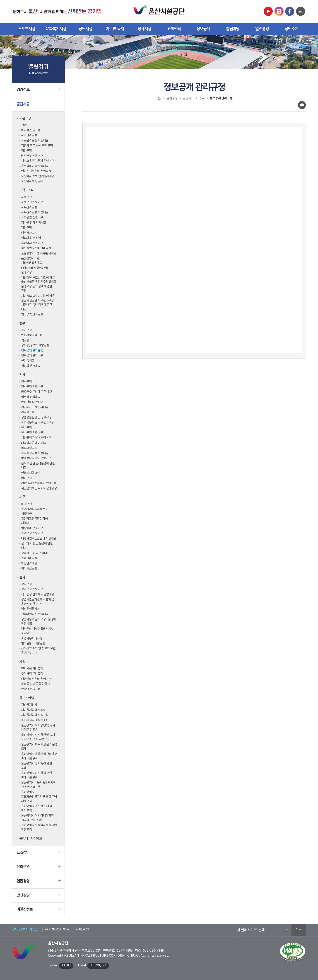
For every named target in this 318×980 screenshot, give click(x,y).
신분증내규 (28, 361)
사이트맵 (82, 929)
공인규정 (26, 330)
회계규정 (26, 504)
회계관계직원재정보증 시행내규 (34, 512)
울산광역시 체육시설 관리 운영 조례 (39, 747)
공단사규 (39, 106)
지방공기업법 (29, 705)
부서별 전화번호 (57, 929)
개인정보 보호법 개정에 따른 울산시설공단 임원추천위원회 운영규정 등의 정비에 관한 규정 (39, 284)
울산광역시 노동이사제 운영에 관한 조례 (39, 827)
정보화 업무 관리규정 (34, 238)
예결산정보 (39, 911)
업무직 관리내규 (31, 397)
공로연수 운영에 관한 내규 (37, 392)
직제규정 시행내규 (32, 202)
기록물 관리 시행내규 (34, 223)
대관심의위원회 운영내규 (36, 679)
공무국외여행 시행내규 (35, 166)
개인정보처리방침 (25, 929)
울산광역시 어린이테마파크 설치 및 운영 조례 (37, 818)
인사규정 (26, 382)
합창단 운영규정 (31, 689)
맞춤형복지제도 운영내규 (36, 458)
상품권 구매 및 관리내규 (35, 553)
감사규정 (26, 584)
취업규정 (26, 151)
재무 (22, 497)
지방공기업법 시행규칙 (35, 715)
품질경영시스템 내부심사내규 (39, 253)
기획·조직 (26, 190)
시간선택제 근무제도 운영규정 (39, 488)
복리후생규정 (29, 448)
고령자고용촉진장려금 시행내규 (34, 521)
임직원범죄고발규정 (33, 643)
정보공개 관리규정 (32, 351)
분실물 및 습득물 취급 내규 (37, 684)
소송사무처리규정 (32, 638)
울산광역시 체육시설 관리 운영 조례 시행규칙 (39, 756)
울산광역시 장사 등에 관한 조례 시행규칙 (37, 775)
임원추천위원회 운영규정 (36, 171)
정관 (24, 125)
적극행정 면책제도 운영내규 (38, 594)
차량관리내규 (29, 563)
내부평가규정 (29, 233)
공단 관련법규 (28, 698)
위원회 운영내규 (31, 366)
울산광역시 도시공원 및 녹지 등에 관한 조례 (38, 728)
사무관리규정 (29, 207)
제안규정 (26, 228)
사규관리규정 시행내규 (35, 141)
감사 (22, 577)
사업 (22, 662)
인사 (22, 375)
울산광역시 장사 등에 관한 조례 (37, 766)
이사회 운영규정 (31, 130)
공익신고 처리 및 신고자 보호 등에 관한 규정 (38, 651)
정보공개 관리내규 (32, 356)
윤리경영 (39, 869)
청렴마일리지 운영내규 (35, 614)
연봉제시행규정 (30, 473)
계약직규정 (28, 412)
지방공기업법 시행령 (33, 710)
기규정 (25, 340)
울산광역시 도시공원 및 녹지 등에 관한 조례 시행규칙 (38, 737)
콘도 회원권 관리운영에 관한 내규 (38, 466)
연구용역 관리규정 (32, 314)
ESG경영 (39, 854)
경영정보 (39, 92)
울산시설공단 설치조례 (35, 720)
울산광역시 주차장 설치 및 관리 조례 (37, 808)
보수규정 (26, 428)
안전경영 (39, 897)
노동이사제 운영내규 (33, 181)
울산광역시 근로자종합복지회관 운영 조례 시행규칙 (39, 797)
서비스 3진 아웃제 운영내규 (37, 161)
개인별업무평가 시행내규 (36, 438)
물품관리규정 (29, 558)
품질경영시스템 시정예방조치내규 (32, 261)
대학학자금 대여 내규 (34, 443)
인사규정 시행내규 (32, 387)
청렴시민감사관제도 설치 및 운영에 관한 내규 (38, 602)
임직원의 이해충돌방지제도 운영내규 (37, 631)
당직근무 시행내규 (32, 156)
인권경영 (39, 883)
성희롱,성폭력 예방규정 (35, 345)
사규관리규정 (29, 135)
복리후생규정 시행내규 (35, 453)
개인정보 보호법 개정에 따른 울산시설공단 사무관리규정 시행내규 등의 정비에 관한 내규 (38, 303)
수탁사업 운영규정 (32, 674)
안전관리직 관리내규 (33, 402)
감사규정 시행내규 (32, 589)
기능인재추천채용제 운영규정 (39, 483)
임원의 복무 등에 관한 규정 (37, 146)
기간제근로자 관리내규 (35, 407)
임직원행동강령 (30, 609)
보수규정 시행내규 (32, 433)
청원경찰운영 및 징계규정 (36, 417)
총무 (22, 323)
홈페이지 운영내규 (32, 243)
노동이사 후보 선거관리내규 (38, 176)
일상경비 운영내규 (32, 528)
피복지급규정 (29, 568)
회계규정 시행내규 (32, 533)
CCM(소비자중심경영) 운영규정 (35, 270)
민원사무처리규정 (32, 335)
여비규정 (26, 478)
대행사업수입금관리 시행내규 (39, 539)
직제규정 (26, 197)
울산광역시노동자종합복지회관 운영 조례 (38, 785)
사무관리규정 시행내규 (35, 212)
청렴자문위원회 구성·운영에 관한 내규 (39, 622)
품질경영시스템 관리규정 (36, 248)
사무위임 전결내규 (32, 218)
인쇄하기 (302, 105)
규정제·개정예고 (31, 839)
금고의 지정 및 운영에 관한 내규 (37, 546)
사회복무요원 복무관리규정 (37, 422)
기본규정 (25, 118)
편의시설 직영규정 (32, 669)
